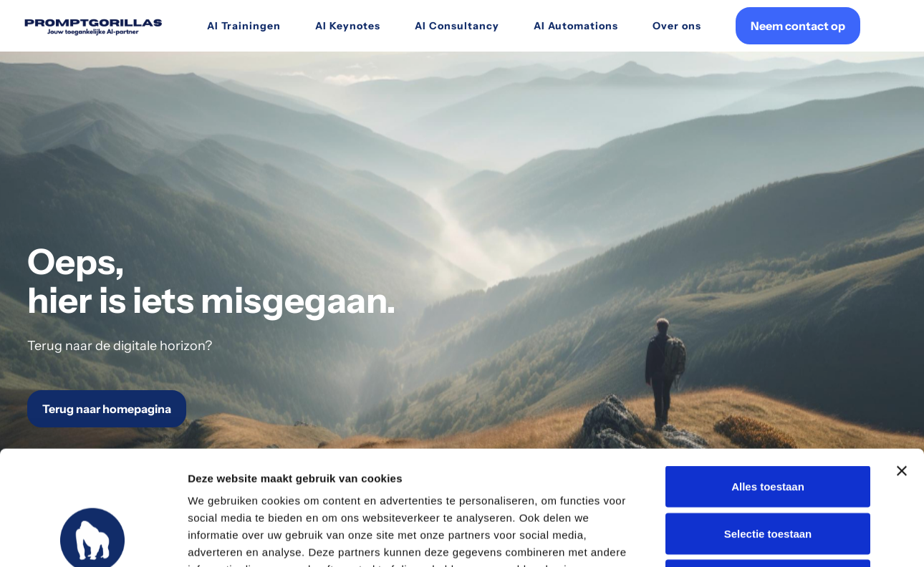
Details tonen (774, 539)
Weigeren (767, 473)
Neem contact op (798, 26)
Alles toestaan (768, 379)
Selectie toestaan (768, 426)
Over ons (677, 26)
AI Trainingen (244, 26)
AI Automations (576, 26)
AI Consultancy (457, 26)
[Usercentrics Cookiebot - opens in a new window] (93, 539)
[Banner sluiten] (902, 364)
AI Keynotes (348, 26)
